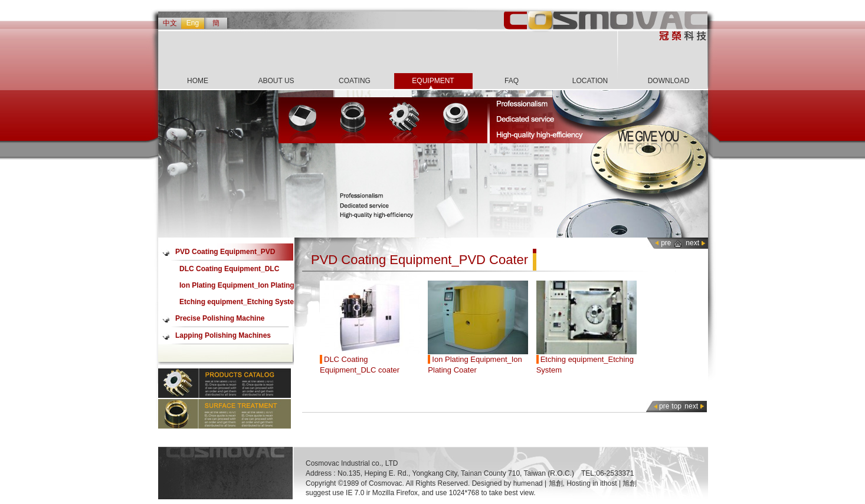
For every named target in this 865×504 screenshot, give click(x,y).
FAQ (512, 81)
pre (666, 243)
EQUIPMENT (433, 81)
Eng (193, 23)
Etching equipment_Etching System (240, 302)
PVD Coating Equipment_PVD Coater (225, 254)
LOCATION (590, 81)
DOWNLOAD (669, 81)
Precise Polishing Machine (220, 318)
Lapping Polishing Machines (223, 335)
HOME (198, 81)
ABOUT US (276, 81)
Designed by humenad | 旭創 (517, 483)
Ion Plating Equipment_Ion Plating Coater (237, 287)
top (676, 406)
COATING (355, 81)
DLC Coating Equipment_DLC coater (229, 271)
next (692, 243)
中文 (170, 23)
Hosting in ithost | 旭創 (602, 483)
